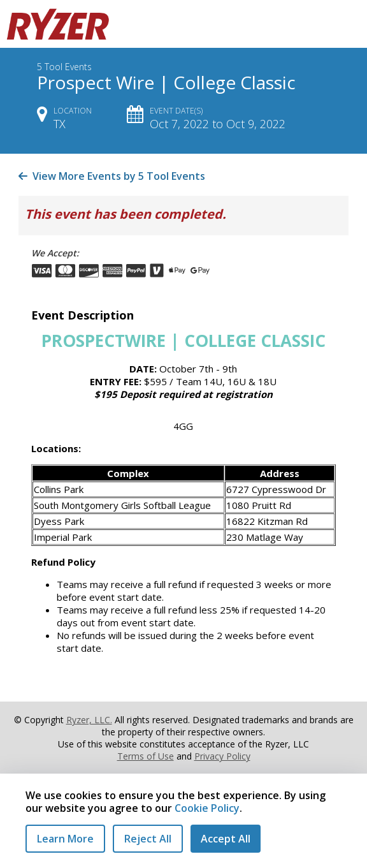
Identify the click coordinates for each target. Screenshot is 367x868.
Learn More (65, 839)
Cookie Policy (207, 808)
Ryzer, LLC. (89, 720)
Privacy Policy (222, 756)
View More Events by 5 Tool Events (112, 176)
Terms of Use (146, 756)
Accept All (226, 839)
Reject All (148, 839)
